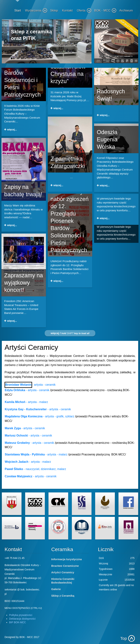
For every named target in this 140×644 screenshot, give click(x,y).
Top (124, 638)
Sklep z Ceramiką (63, 596)
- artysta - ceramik (44, 385)
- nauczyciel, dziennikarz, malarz (35, 469)
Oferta (84, 11)
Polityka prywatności (21, 615)
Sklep (54, 10)
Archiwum (126, 10)
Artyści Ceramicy (63, 572)
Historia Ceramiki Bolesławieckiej (63, 581)
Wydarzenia (36, 11)
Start (18, 10)
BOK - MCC (105, 11)
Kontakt (67, 10)
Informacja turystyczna (67, 559)
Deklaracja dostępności (22, 619)
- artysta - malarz (26, 402)
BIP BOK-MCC (17, 622)
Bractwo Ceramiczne (65, 566)
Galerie (56, 589)
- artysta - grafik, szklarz (40, 416)
